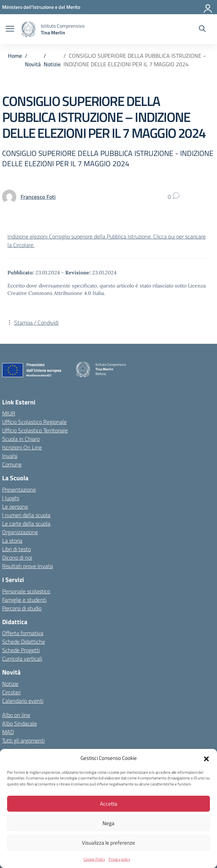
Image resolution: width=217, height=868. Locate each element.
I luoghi (11, 498)
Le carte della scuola (26, 523)
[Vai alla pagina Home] (15, 56)
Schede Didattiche (24, 642)
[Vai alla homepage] (28, 29)
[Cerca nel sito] (202, 29)
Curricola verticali (22, 659)
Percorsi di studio (22, 608)
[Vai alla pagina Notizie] (52, 64)
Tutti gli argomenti (23, 740)
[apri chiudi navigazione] (10, 29)
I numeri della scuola (26, 515)
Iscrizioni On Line (22, 447)
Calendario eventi (23, 701)
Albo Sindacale (20, 723)
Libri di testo (16, 549)
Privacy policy (119, 859)
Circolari (11, 692)
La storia (12, 541)
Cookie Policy (94, 859)
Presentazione (19, 489)
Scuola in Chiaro (21, 439)
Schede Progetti (21, 650)
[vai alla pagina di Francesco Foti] (38, 197)
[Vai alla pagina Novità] (33, 64)
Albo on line (16, 715)
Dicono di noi (17, 558)
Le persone (15, 506)
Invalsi (10, 456)
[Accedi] (208, 7)
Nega (108, 823)
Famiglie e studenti (24, 600)
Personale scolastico (26, 591)
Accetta (109, 804)
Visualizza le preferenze (108, 843)
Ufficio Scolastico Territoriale (35, 430)
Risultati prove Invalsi (27, 566)
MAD (8, 732)
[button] (206, 758)
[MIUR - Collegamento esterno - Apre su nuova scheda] (41, 7)
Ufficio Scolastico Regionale (34, 422)
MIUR (9, 413)
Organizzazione (20, 532)
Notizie (10, 684)
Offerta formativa (23, 633)
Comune (12, 464)
